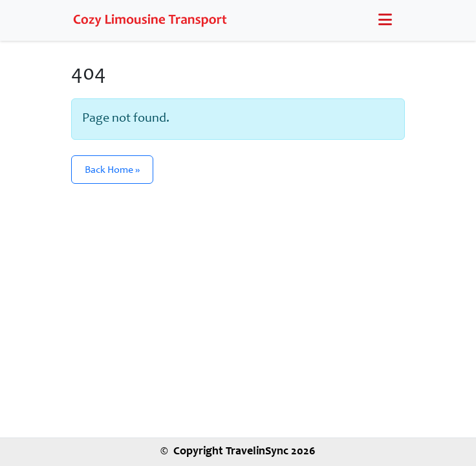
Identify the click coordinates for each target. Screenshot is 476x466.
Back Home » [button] (112, 170)
